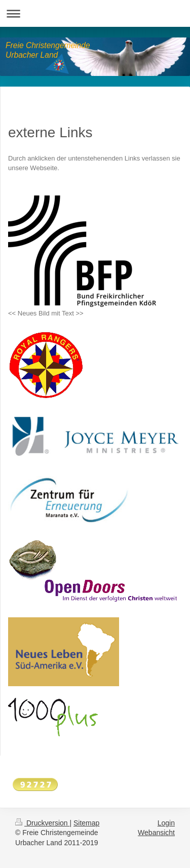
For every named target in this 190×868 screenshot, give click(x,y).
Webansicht (156, 833)
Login (166, 823)
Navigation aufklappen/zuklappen (95, 13)
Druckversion (42, 823)
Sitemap (86, 823)
